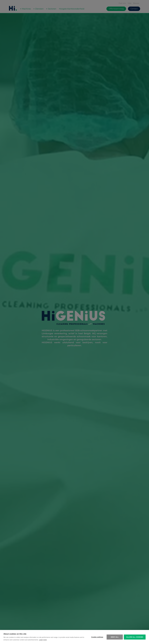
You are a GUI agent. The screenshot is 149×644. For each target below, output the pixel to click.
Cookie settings (97, 637)
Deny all (115, 637)
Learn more (43, 640)
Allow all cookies (135, 637)
